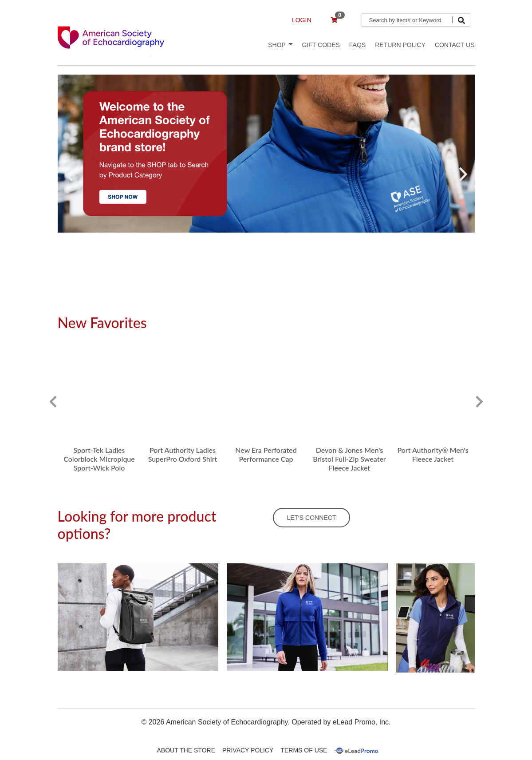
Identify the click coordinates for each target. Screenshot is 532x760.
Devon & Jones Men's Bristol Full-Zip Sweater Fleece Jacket (349, 459)
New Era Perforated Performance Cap (266, 454)
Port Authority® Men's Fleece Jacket (433, 454)
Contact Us (455, 45)
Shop (280, 45)
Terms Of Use (304, 750)
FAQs (357, 45)
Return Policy (400, 45)
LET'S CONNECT (312, 518)
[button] (69, 174)
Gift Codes (321, 45)
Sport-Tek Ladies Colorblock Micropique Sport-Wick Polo (99, 459)
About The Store (186, 750)
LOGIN (302, 20)
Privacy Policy (248, 750)
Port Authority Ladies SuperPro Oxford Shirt (183, 454)
